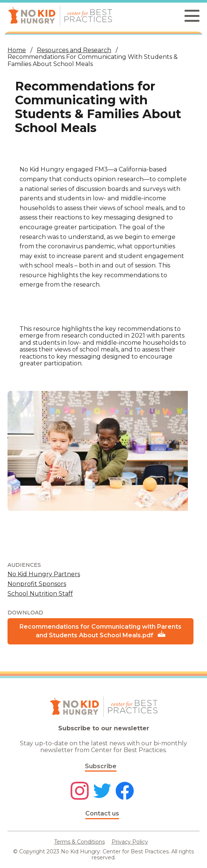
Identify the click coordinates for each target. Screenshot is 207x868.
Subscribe (101, 766)
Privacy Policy (130, 842)
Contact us (102, 813)
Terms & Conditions (79, 842)
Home (17, 50)
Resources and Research (74, 50)
